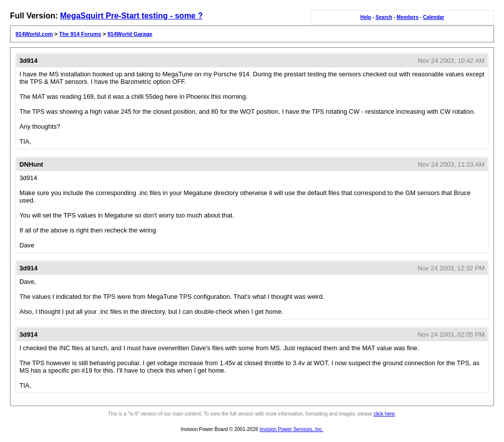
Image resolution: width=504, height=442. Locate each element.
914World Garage (130, 34)
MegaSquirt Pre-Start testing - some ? (131, 16)
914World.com (34, 34)
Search (384, 17)
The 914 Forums (80, 34)
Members (408, 17)
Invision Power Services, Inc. (292, 429)
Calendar (433, 17)
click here (384, 414)
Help (366, 17)
